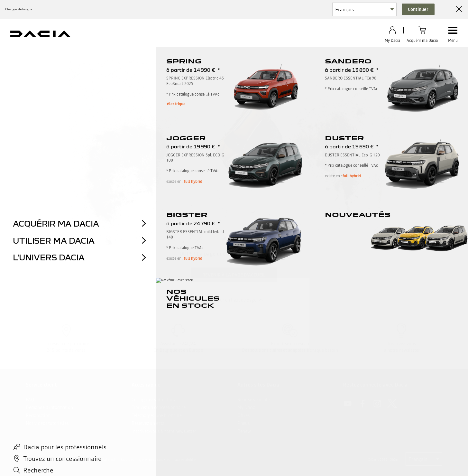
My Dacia (246, 407)
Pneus (243, 423)
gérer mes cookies (155, 460)
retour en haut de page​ (234, 300)
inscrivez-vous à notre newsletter (164, 431)
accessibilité (185, 460)
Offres (243, 415)
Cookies (128, 460)
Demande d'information (49, 407)
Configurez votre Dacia (154, 400)
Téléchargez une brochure (157, 415)
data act (109, 460)
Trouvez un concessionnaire (159, 407)
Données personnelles (78, 460)
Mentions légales (40, 460)
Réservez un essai (149, 423)
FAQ (30, 400)
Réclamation (38, 415)
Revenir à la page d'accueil (234, 275)
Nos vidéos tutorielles (47, 423)
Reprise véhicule (253, 400)
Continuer (418, 9)
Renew (244, 431)
